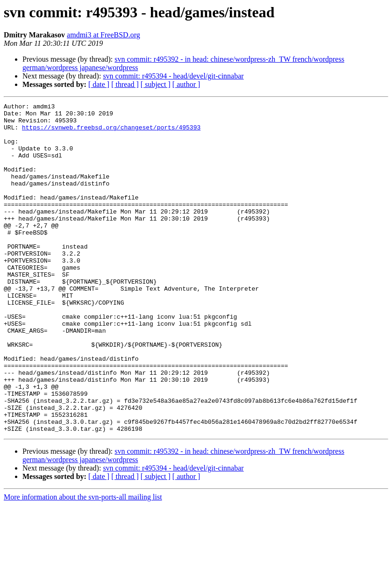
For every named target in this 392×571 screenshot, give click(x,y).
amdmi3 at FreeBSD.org (103, 35)
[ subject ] (156, 84)
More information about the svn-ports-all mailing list (83, 563)
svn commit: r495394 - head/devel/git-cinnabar (173, 76)
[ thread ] (125, 84)
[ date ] (99, 84)
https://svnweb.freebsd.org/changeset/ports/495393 (111, 133)
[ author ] (186, 84)
